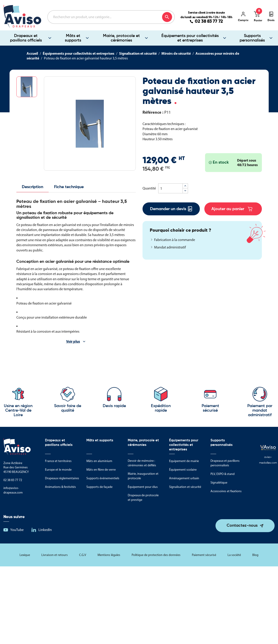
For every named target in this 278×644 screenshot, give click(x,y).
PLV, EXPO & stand (223, 474)
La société (234, 555)
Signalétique (219, 483)
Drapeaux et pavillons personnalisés (225, 463)
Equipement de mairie (184, 461)
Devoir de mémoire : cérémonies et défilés (142, 463)
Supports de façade (99, 487)
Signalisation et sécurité (185, 487)
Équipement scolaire (183, 470)
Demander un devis (171, 209)
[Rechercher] (111, 17)
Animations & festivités (60, 487)
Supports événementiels (103, 478)
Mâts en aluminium (99, 461)
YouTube (17, 530)
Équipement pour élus (143, 487)
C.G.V (83, 555)
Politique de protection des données (156, 555)
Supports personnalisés (222, 443)
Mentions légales (109, 555)
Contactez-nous (242, 526)
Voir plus (73, 341)
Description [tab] (33, 187)
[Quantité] (170, 188)
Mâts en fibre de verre (101, 470)
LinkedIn (45, 530)
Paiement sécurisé (204, 555)
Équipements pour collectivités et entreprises (190, 38)
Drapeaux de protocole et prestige (143, 498)
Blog (255, 555)
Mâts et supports (73, 38)
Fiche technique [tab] (69, 187)
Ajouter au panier (232, 209)
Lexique (25, 555)
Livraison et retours (55, 555)
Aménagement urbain (184, 478)
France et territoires (58, 461)
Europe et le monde (58, 470)
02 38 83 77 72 (209, 22)
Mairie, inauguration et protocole (143, 476)
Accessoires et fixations (226, 491)
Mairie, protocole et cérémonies (121, 38)
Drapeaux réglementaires (62, 478)
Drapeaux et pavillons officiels (26, 38)
